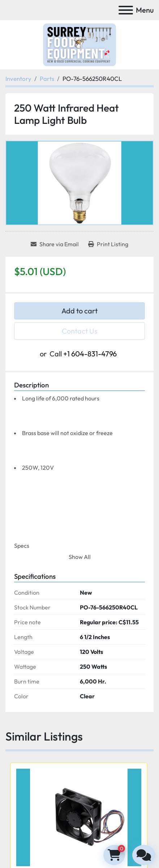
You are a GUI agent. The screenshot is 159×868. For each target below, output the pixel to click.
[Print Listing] (108, 244)
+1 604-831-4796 (90, 354)
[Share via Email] (55, 244)
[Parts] (47, 79)
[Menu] (126, 10)
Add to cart (79, 311)
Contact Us (80, 331)
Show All (80, 557)
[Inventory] (18, 79)
